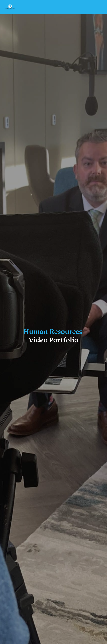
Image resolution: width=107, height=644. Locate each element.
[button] (62, 7)
